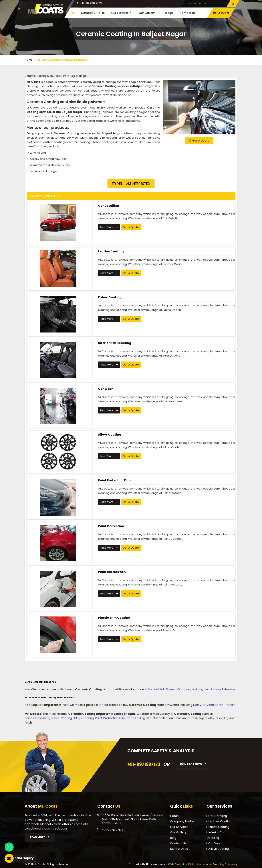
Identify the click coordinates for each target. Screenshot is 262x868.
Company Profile (93, 13)
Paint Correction (111, 526)
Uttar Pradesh (225, 705)
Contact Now (193, 764)
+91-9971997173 (89, 3)
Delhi (197, 705)
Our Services (122, 13)
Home (29, 60)
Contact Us (187, 13)
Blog (173, 838)
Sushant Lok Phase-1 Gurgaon (169, 689)
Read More (109, 227)
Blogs (169, 13)
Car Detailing (109, 206)
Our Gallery (149, 13)
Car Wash (106, 389)
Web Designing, (178, 864)
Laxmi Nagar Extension (220, 689)
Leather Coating (111, 251)
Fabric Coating (110, 297)
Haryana (208, 705)
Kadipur (197, 689)
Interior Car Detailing (115, 343)
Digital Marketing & (200, 864)
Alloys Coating (110, 435)
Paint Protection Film (114, 480)
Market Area (179, 849)
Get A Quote (221, 13)
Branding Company (225, 864)
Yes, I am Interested (131, 184)
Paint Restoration (112, 572)
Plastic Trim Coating (114, 618)
